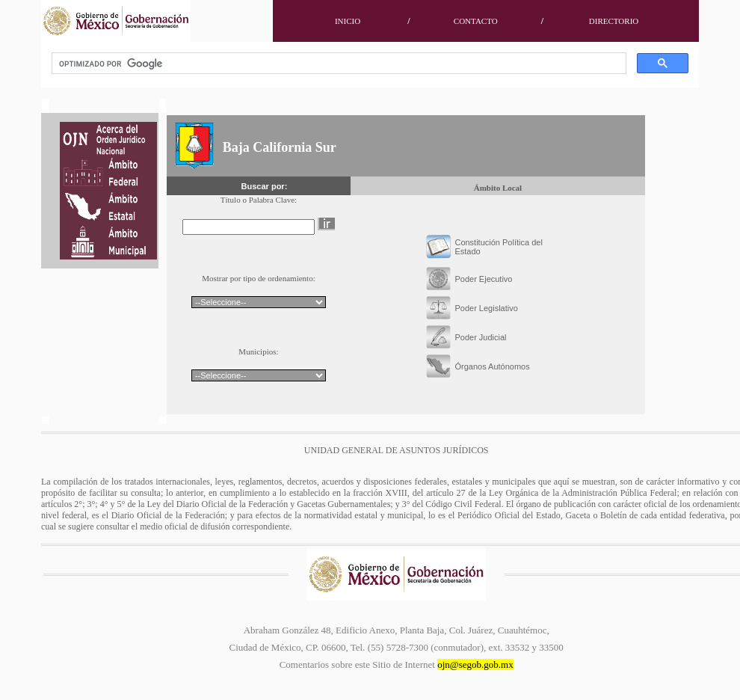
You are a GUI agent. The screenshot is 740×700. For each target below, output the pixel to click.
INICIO (348, 21)
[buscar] (337, 64)
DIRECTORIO (614, 21)
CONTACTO (476, 21)
